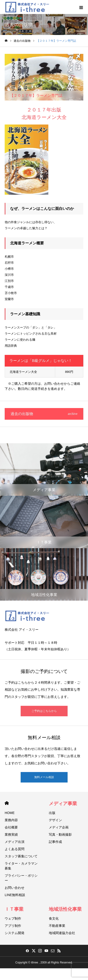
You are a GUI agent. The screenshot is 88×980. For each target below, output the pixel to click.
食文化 (54, 918)
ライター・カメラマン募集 (21, 866)
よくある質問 (15, 849)
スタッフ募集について (21, 856)
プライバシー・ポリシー (21, 878)
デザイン (55, 820)
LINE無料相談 (15, 895)
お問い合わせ (15, 888)
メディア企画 (59, 827)
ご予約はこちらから (44, 711)
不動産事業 (57, 926)
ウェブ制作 (13, 918)
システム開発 (15, 933)
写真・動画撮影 (60, 835)
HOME (7, 803)
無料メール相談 (44, 777)
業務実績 (11, 835)
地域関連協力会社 (62, 933)
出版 (52, 813)
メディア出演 (15, 842)
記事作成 (55, 842)
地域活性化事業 (65, 909)
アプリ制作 (13, 926)
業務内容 (11, 820)
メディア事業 (63, 803)
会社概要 (11, 827)
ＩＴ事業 (14, 909)
